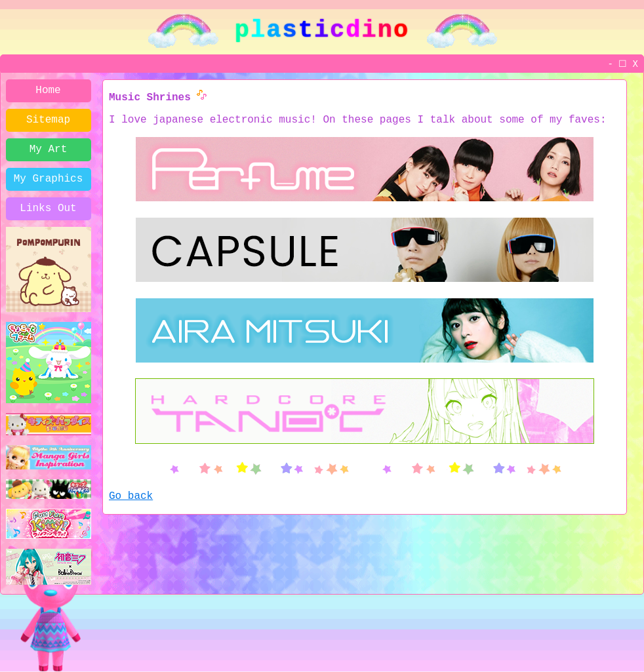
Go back (131, 496)
